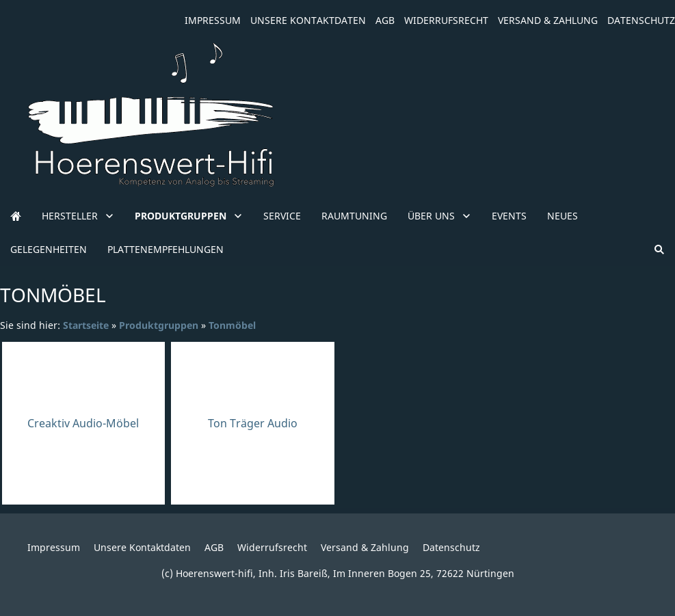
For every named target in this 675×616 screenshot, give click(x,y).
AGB (385, 20)
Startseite (86, 325)
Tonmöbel (232, 325)
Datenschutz (641, 20)
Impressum (213, 20)
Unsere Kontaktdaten (308, 20)
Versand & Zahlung (548, 20)
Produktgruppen (159, 325)
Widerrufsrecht (446, 20)
